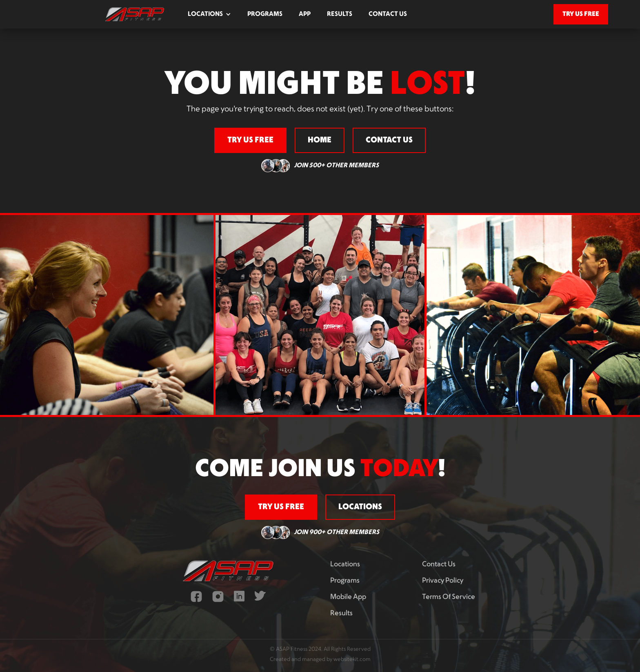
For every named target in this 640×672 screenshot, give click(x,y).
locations (360, 507)
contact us (388, 14)
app (305, 14)
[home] (135, 14)
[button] (209, 14)
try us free (581, 14)
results (340, 14)
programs (265, 14)
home (320, 140)
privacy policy (443, 581)
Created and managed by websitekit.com (320, 660)
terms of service (449, 597)
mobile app (348, 597)
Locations (345, 564)
